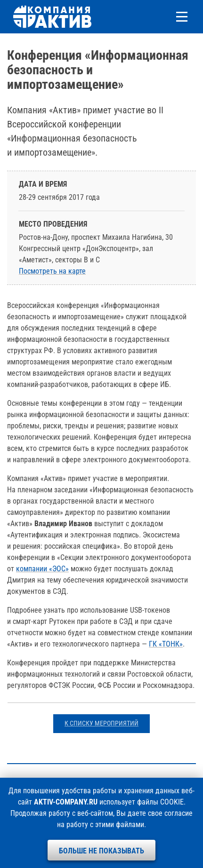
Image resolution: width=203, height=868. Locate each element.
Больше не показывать (101, 851)
